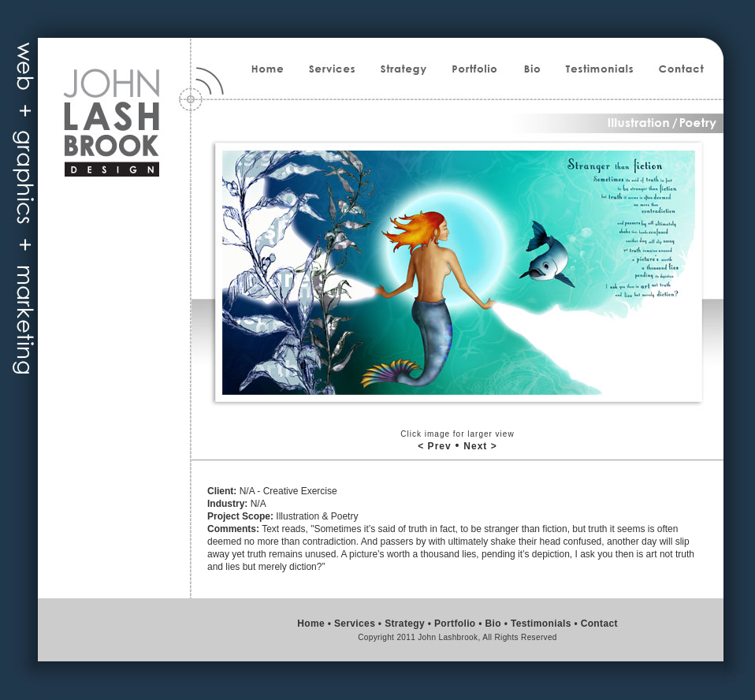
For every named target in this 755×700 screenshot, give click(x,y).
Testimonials (541, 624)
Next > (480, 446)
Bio (493, 624)
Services (355, 624)
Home (311, 624)
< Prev (434, 446)
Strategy (405, 624)
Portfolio (455, 624)
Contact (599, 624)
